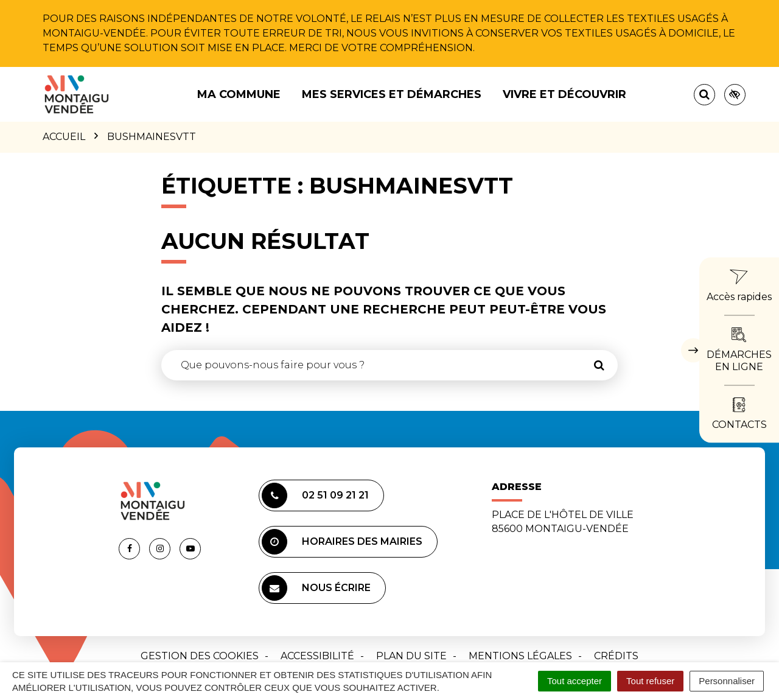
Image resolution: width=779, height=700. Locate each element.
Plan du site (411, 656)
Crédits (616, 656)
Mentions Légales (520, 656)
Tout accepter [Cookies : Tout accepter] (575, 681)
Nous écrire (316, 588)
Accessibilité (317, 656)
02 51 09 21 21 (315, 495)
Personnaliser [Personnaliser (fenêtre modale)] (727, 681)
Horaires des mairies (342, 542)
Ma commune (239, 94)
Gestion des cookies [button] (200, 656)
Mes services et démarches (392, 94)
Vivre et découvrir (564, 94)
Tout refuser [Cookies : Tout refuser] (650, 681)
